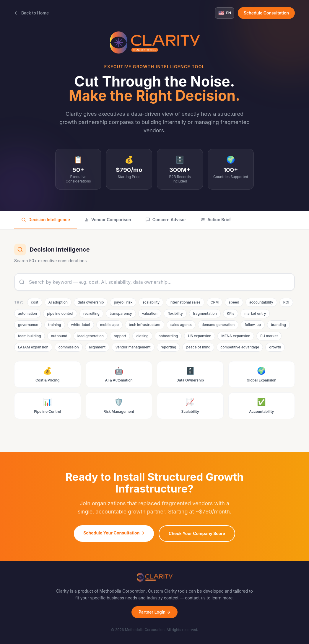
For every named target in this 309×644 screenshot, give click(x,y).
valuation (150, 313)
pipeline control (60, 313)
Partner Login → (154, 612)
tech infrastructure (145, 325)
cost (35, 302)
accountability (261, 302)
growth (275, 347)
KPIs (231, 313)
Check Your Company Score (197, 533)
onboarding (168, 336)
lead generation (91, 336)
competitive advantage (240, 347)
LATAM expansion (33, 347)
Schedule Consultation (266, 13)
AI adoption (58, 302)
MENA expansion (236, 336)
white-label (81, 325)
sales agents (181, 325)
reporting (169, 347)
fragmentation (205, 313)
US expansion (200, 336)
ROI (286, 302)
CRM (215, 302)
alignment (97, 347)
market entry (255, 313)
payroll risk (123, 302)
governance (28, 325)
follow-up (253, 325)
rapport (120, 336)
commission (69, 347)
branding (278, 325)
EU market (269, 336)
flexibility (175, 313)
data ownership (91, 302)
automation (27, 313)
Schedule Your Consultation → (114, 533)
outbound (59, 336)
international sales (185, 302)
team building (30, 336)
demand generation (218, 325)
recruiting (91, 313)
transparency (121, 313)
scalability (151, 302)
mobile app (109, 325)
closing (142, 336)
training (55, 325)
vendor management (133, 347)
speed (234, 302)
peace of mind (198, 347)
